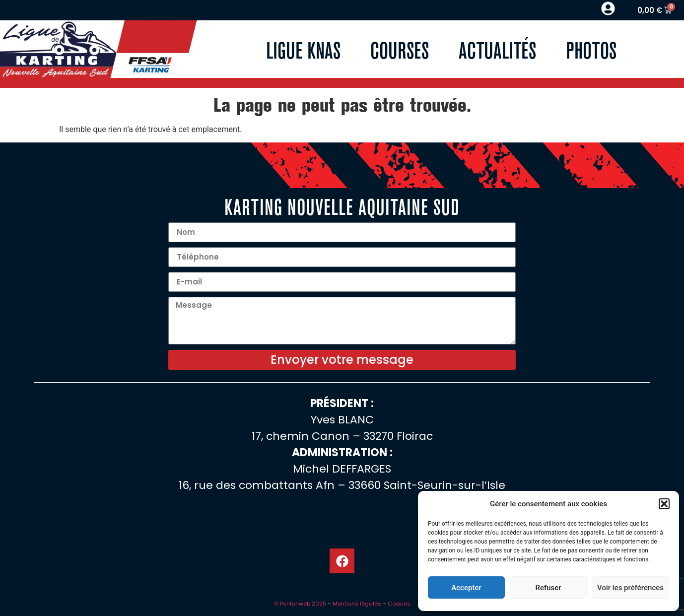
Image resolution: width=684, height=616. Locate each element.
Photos (591, 49)
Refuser (548, 588)
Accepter (466, 588)
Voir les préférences (630, 588)
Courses (400, 49)
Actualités (497, 49)
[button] (664, 504)
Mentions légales (357, 604)
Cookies (399, 604)
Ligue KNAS (303, 49)
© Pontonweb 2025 (300, 604)
